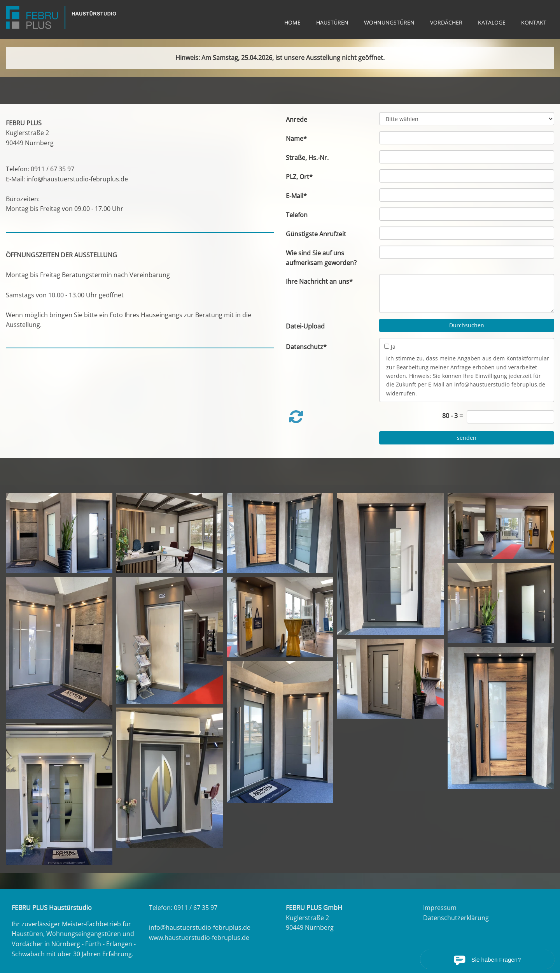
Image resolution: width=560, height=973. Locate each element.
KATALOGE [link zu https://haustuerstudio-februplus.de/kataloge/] (492, 22)
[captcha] (510, 417)
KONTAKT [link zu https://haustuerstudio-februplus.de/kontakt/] (534, 22)
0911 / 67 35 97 (52, 169)
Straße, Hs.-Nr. (307, 158)
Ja (393, 347)
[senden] (467, 438)
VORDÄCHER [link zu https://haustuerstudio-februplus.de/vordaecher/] (446, 22)
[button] (296, 417)
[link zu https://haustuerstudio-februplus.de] (61, 17)
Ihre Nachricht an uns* (319, 281)
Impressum (440, 908)
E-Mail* (296, 196)
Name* (296, 139)
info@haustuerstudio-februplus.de (77, 179)
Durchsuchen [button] (467, 325)
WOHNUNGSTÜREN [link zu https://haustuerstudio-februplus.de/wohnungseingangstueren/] (389, 22)
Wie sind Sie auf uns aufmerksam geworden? (321, 258)
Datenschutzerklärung (456, 918)
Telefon (297, 215)
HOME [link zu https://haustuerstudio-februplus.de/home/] (292, 22)
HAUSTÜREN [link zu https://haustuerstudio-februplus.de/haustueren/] (332, 22)
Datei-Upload (305, 326)
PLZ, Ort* (299, 177)
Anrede (297, 119)
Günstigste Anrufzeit (316, 234)
